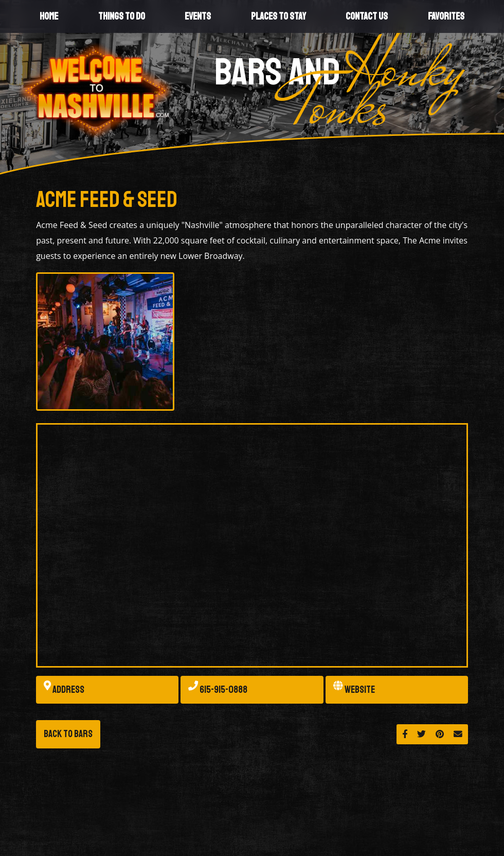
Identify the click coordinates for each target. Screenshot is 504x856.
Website (354, 690)
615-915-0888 (218, 690)
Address (64, 690)
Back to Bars (68, 734)
